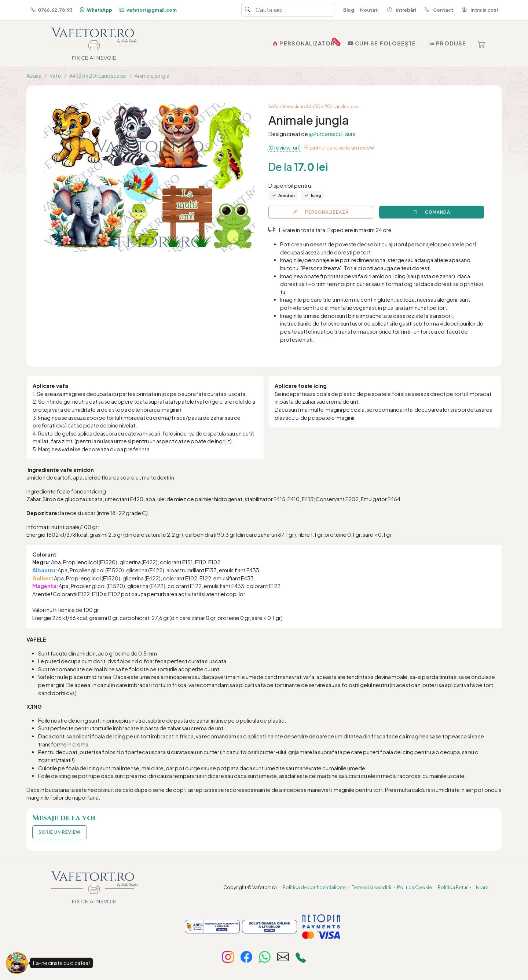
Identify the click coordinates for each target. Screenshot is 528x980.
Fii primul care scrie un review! (340, 147)
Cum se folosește (381, 43)
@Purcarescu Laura (332, 134)
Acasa (34, 76)
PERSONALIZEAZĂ (321, 212)
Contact (437, 10)
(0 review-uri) (285, 147)
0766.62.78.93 (51, 10)
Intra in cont (479, 10)
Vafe (55, 76)
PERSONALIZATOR (304, 42)
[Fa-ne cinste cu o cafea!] (17, 963)
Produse (447, 43)
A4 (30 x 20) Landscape (98, 76)
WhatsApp (95, 10)
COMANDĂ (432, 212)
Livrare (481, 887)
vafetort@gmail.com (147, 10)
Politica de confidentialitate (314, 887)
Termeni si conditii (371, 887)
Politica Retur (453, 887)
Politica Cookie (415, 887)
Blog (349, 10)
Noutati (369, 10)
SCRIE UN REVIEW (60, 832)
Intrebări (400, 10)
